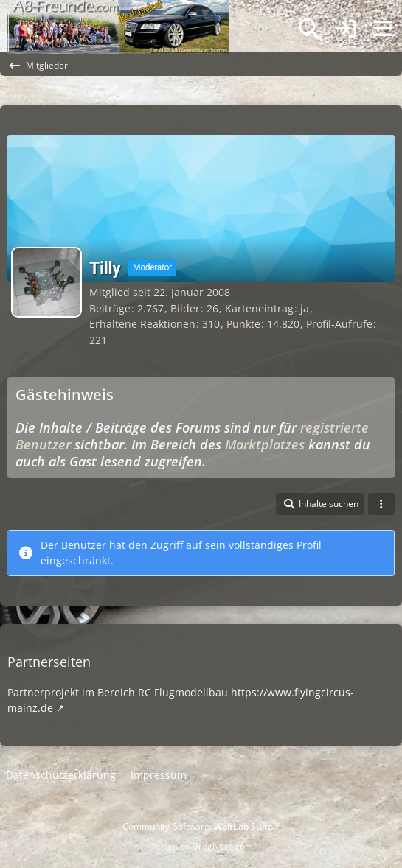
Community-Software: (201, 826)
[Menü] (383, 29)
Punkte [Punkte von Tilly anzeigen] (243, 324)
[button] (320, 504)
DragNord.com (222, 846)
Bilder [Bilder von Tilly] (185, 308)
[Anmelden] (346, 29)
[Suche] (309, 29)
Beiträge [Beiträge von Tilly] (110, 308)
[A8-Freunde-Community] (118, 15)
